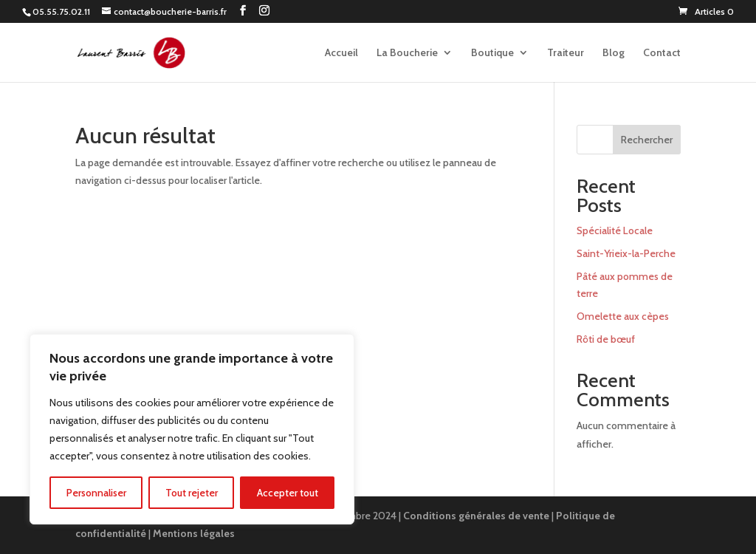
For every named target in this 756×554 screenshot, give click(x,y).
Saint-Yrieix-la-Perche (626, 253)
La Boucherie (407, 53)
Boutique (492, 53)
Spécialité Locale (615, 230)
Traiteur (566, 53)
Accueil (341, 53)
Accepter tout (288, 493)
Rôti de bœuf (606, 339)
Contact (662, 53)
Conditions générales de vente (476, 516)
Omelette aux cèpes (623, 316)
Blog (614, 53)
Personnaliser (96, 493)
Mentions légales (194, 533)
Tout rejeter (192, 493)
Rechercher (647, 140)
